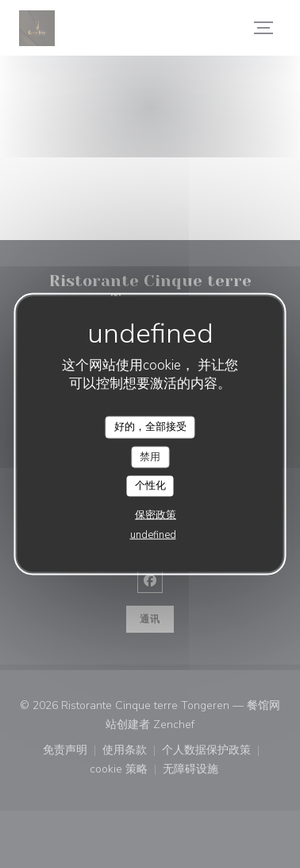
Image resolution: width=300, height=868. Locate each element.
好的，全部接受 (150, 427)
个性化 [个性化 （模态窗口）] (150, 486)
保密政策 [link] (156, 514)
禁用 (150, 456)
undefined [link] (153, 534)
